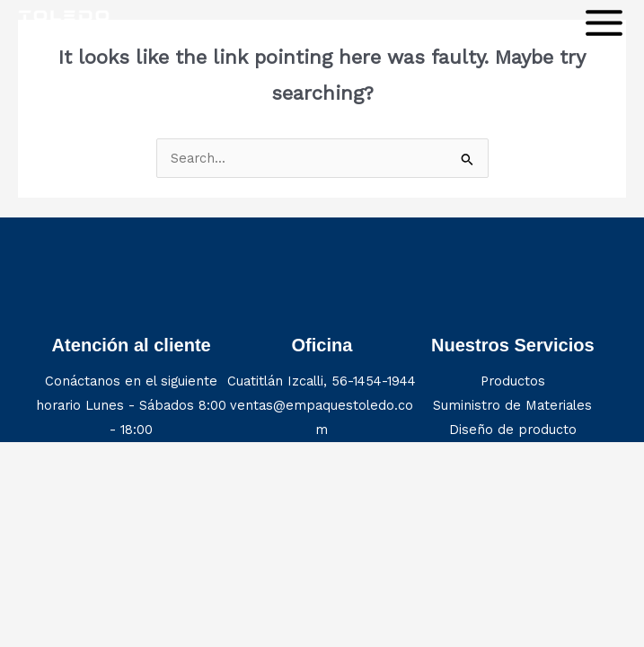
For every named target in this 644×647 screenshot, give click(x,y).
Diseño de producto (513, 430)
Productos (513, 381)
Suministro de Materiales (512, 405)
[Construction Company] (64, 22)
